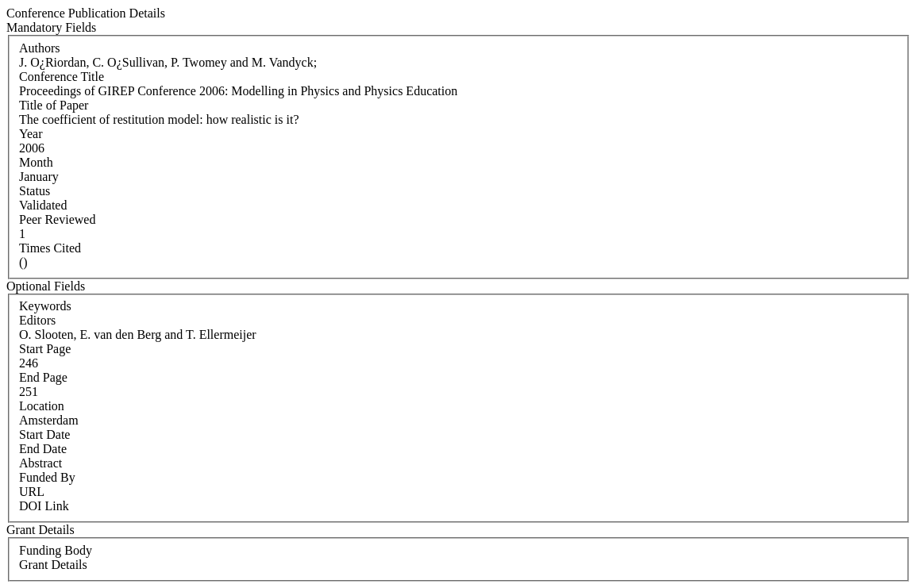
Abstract (40, 463)
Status (35, 191)
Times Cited (50, 248)
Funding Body (56, 550)
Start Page (45, 349)
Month (36, 162)
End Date (43, 449)
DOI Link (44, 506)
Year (31, 134)
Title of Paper (54, 105)
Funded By (47, 477)
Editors (37, 320)
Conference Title (62, 77)
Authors (40, 48)
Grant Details (53, 565)
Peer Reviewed (57, 219)
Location (42, 406)
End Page (43, 377)
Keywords (45, 306)
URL (32, 492)
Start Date (44, 434)
